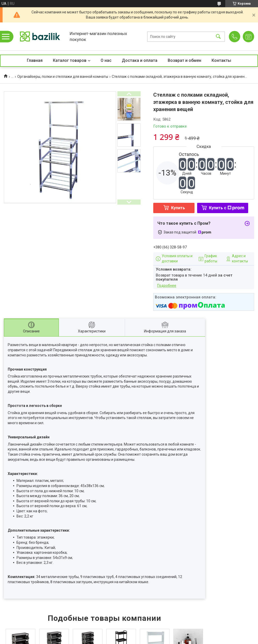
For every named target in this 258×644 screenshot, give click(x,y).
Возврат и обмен (184, 60)
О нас (106, 60)
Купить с (227, 208)
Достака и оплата (140, 60)
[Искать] (218, 36)
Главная (35, 60)
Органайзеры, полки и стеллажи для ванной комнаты (63, 77)
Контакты (221, 60)
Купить (178, 208)
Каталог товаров (70, 60)
